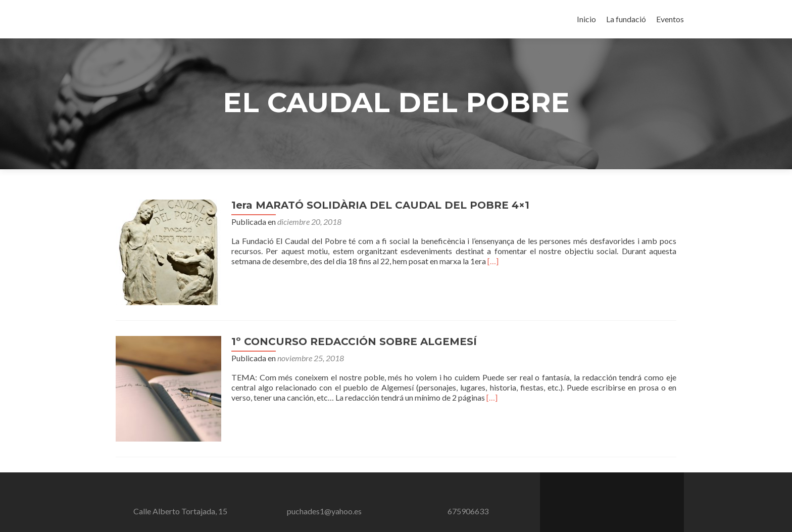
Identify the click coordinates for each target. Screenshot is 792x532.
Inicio (586, 19)
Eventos (670, 19)
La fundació (626, 19)
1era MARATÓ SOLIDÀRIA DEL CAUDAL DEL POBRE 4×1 (376, 205)
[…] (488, 261)
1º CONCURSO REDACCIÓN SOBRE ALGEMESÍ (350, 337)
